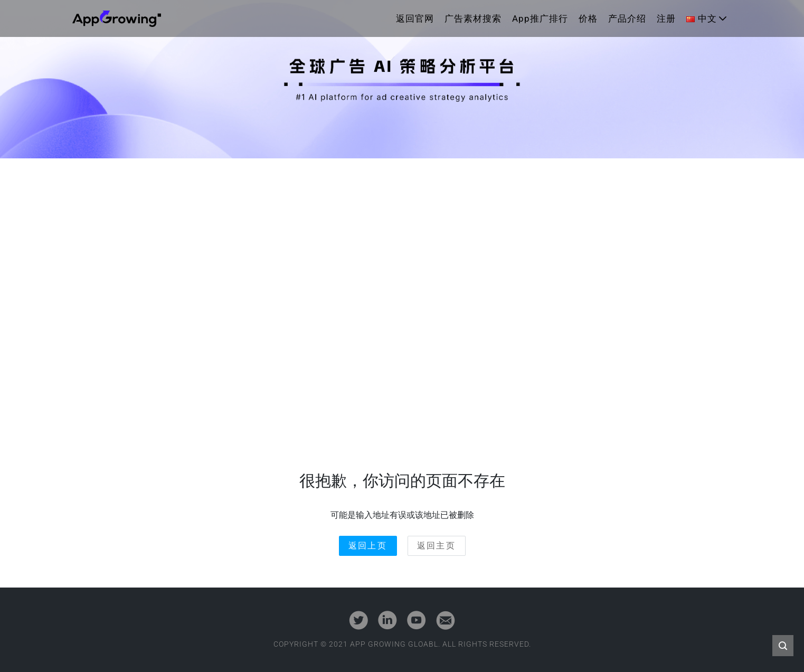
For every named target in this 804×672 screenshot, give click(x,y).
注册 (666, 18)
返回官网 (415, 18)
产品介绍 (627, 18)
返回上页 (368, 546)
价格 (588, 18)
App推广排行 (540, 18)
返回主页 (437, 546)
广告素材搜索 (473, 18)
